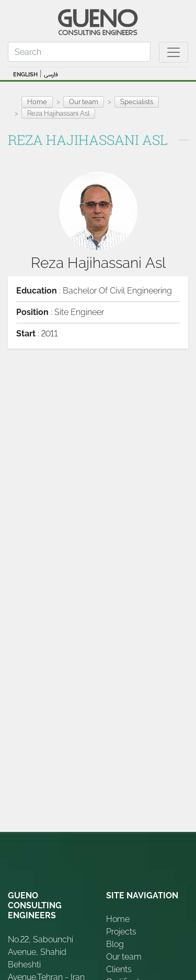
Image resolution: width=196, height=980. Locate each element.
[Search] (79, 52)
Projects (121, 932)
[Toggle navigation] (174, 52)
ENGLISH (25, 75)
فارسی (51, 75)
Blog (115, 944)
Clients (119, 969)
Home (37, 102)
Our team (124, 957)
